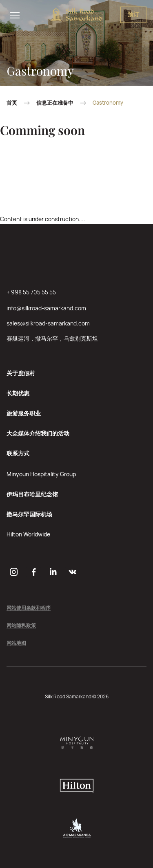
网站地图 (16, 643)
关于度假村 (21, 373)
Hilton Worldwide (28, 534)
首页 (12, 103)
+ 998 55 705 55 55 (31, 292)
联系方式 (18, 453)
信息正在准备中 (55, 103)
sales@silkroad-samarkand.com (48, 323)
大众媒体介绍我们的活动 (38, 433)
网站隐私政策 (21, 626)
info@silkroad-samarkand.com (46, 308)
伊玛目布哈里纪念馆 (32, 494)
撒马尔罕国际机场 (29, 514)
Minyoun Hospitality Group (41, 474)
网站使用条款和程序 (29, 608)
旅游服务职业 (24, 413)
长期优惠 (18, 393)
